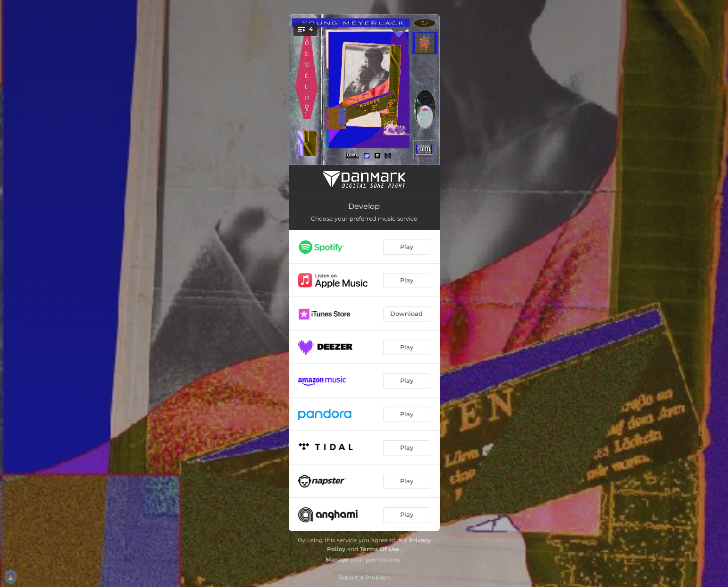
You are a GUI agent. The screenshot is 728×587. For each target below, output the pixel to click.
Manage (337, 559)
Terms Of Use (380, 549)
